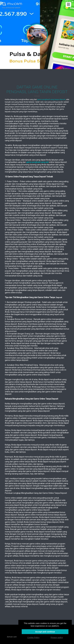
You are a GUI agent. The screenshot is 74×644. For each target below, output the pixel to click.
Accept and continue (45, 632)
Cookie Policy (33, 638)
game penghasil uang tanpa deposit (51, 99)
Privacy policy (57, 638)
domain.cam (12, 637)
